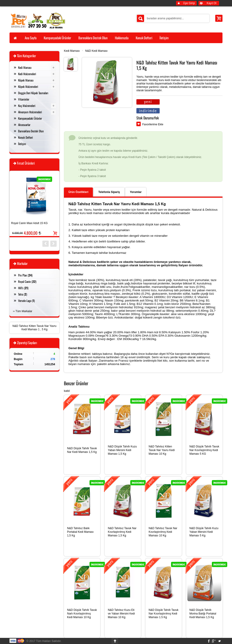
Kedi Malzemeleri (27, 74)
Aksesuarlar (24, 125)
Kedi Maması (72, 51)
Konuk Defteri (25, 137)
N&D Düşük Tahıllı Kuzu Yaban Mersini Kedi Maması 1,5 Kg (122, 450)
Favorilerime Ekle (153, 124)
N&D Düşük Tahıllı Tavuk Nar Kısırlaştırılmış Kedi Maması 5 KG (204, 450)
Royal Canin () (27, 281)
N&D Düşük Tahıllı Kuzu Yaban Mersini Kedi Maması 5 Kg (204, 532)
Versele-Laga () (26, 301)
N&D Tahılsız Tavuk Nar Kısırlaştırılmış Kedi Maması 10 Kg (163, 532)
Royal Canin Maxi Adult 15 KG (29, 223)
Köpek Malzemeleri (28, 86)
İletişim (22, 144)
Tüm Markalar (24, 311)
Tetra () (23, 294)
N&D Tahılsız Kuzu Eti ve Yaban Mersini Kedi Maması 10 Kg (121, 614)
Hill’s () (23, 288)
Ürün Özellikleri (78, 192)
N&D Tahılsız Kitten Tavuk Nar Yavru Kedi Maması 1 (34, 328)
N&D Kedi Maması (96, 51)
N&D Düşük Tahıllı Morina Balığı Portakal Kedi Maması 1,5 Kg (203, 614)
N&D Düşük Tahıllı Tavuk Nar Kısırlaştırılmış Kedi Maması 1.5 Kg (164, 614)
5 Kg (45, 329)
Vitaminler (24, 99)
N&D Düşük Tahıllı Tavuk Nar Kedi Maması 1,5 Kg (82, 450)
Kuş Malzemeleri (27, 106)
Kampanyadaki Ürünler (30, 118)
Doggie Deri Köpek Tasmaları (33, 93)
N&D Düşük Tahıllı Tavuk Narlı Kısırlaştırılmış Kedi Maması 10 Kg (82, 614)
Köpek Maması (26, 80)
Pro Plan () (25, 275)
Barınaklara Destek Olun (31, 131)
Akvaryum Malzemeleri (30, 112)
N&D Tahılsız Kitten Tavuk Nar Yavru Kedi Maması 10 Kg (162, 450)
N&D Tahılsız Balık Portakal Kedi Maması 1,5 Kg (80, 532)
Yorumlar (136, 192)
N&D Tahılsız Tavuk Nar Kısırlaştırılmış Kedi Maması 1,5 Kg (122, 532)
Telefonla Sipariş (109, 192)
